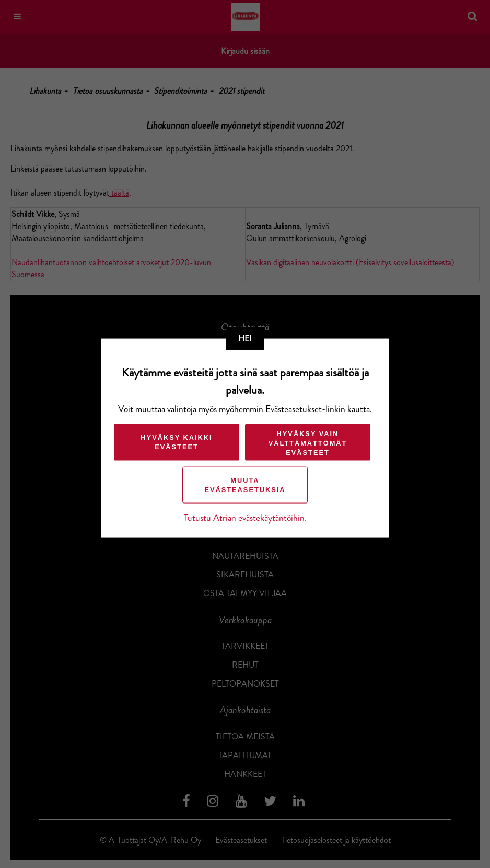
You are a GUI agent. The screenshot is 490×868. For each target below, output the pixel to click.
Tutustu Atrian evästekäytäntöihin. (245, 518)
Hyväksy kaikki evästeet (176, 442)
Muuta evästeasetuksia (245, 485)
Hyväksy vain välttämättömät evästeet (308, 443)
